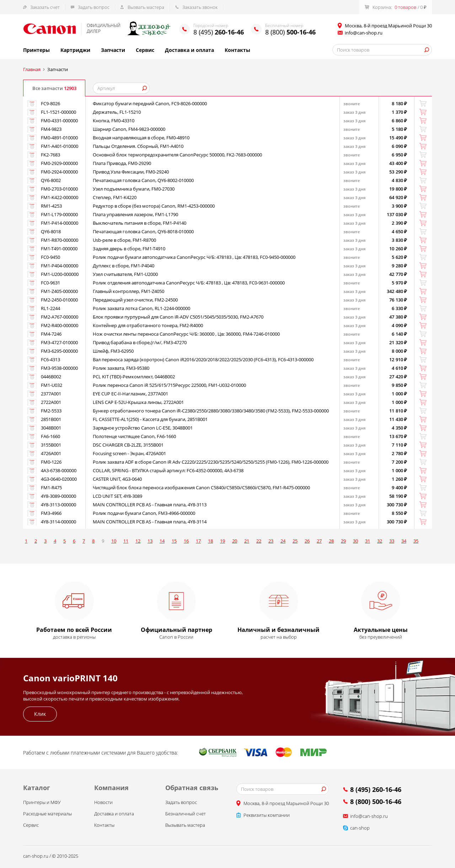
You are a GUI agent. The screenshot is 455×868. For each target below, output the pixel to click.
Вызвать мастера (146, 7)
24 (283, 543)
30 (355, 543)
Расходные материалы (47, 815)
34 (404, 543)
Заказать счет (45, 7)
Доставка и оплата (189, 50)
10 (114, 543)
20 (235, 543)
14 (162, 543)
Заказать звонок (200, 7)
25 (295, 543)
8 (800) (290, 32)
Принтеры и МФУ (42, 804)
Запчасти (113, 50)
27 (319, 543)
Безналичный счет (186, 815)
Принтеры (36, 50)
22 (259, 543)
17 (198, 543)
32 (380, 543)
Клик (40, 716)
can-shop (360, 830)
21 (247, 543)
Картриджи (75, 50)
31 (368, 543)
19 (223, 543)
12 (138, 543)
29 (343, 543)
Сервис (145, 50)
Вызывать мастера (185, 827)
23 (271, 543)
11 (126, 543)
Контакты (237, 50)
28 (331, 543)
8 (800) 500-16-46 (376, 803)
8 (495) (219, 32)
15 (174, 543)
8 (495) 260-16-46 (376, 791)
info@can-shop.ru (364, 33)
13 (150, 543)
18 (210, 543)
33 (392, 543)
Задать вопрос (94, 7)
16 (186, 543)
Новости (103, 804)
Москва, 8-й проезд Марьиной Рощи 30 (286, 805)
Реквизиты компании (267, 817)
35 (416, 543)
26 (307, 543)
